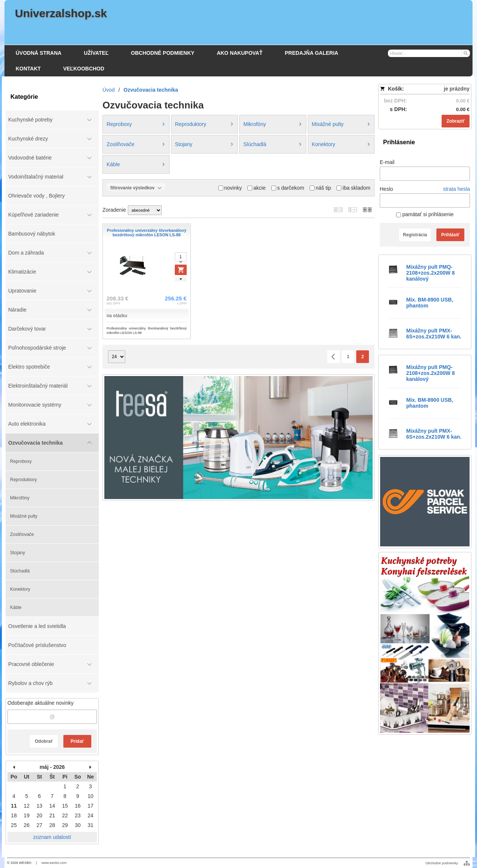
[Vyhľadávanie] (429, 53)
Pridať (78, 741)
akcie (257, 188)
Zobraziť (455, 121)
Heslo (386, 189)
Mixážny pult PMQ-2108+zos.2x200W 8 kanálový (430, 273)
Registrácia (415, 235)
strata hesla (457, 189)
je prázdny (457, 89)
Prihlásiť (450, 235)
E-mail (387, 162)
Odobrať (44, 741)
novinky (230, 188)
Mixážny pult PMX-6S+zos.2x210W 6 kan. (434, 334)
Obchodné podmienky (442, 863)
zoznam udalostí (52, 837)
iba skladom (353, 188)
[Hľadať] (465, 53)
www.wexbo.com (54, 863)
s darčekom (288, 188)
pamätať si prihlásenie (425, 214)
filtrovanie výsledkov (136, 188)
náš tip (320, 188)
